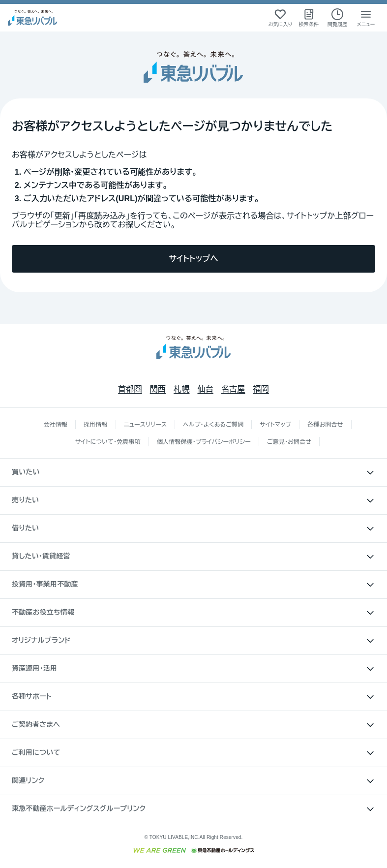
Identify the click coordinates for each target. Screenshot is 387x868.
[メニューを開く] (366, 18)
